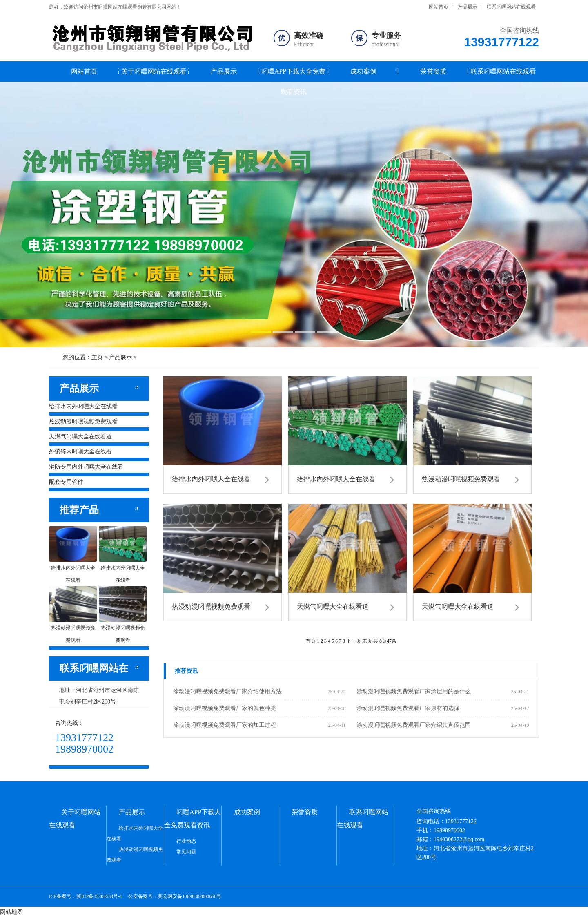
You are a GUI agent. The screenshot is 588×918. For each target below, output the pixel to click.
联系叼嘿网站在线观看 (511, 7)
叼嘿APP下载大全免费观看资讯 (293, 75)
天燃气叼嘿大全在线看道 (80, 437)
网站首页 (439, 7)
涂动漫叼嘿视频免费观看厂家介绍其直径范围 (414, 725)
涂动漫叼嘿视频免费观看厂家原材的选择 (408, 708)
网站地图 (11, 912)
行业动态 (186, 841)
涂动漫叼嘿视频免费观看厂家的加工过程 (225, 725)
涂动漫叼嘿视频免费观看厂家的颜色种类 (225, 708)
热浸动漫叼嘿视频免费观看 (83, 421)
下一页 (354, 641)
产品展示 (468, 7)
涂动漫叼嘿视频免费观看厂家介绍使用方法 (227, 691)
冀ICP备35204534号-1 (99, 896)
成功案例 (363, 71)
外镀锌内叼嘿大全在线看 (80, 452)
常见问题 (186, 852)
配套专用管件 (66, 482)
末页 (367, 641)
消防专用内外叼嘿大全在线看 (86, 467)
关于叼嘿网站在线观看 (154, 71)
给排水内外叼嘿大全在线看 (83, 406)
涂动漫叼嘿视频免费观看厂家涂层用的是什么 (414, 691)
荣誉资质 (433, 71)
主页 (97, 357)
